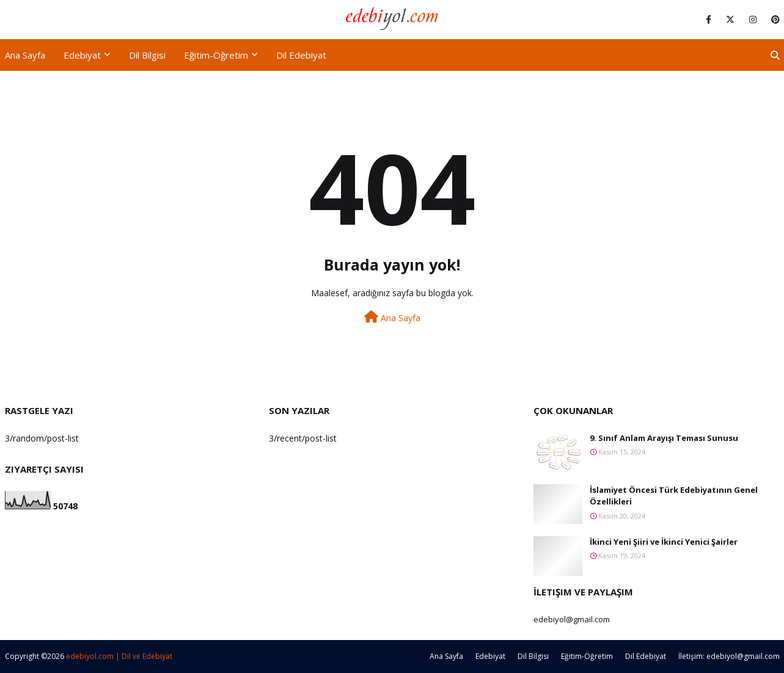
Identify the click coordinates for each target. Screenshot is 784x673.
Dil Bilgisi (533, 656)
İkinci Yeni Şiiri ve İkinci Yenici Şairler (664, 542)
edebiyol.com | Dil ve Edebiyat (119, 656)
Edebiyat (490, 656)
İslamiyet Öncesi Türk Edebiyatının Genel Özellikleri (674, 496)
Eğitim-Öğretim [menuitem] (216, 55)
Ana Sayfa (392, 317)
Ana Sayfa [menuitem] (25, 55)
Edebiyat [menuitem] (82, 55)
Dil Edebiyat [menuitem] (301, 55)
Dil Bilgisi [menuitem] (147, 55)
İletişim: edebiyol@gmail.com (729, 656)
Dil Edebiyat (646, 656)
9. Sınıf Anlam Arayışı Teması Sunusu (664, 438)
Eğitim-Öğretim (587, 656)
